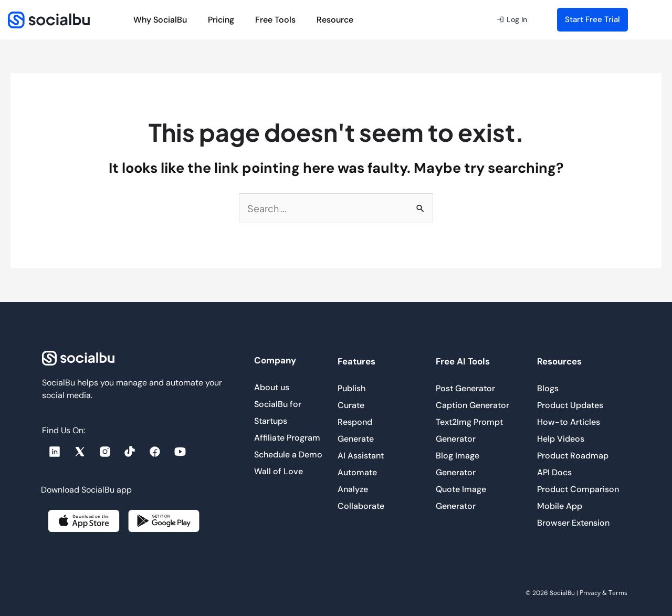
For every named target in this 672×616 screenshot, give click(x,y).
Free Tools (275, 20)
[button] (512, 20)
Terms (618, 593)
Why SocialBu (160, 20)
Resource (338, 20)
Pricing (221, 20)
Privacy (590, 593)
